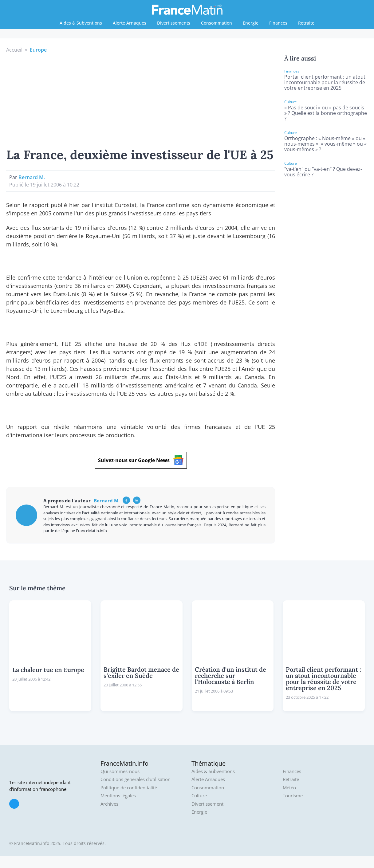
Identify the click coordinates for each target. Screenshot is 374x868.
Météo (289, 788)
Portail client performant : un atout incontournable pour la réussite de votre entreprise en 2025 (325, 82)
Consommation (217, 23)
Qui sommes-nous (120, 771)
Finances (278, 23)
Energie (251, 23)
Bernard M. (32, 177)
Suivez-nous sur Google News (141, 460)
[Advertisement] (141, 100)
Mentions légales (118, 796)
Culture (199, 796)
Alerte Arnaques (130, 23)
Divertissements (174, 23)
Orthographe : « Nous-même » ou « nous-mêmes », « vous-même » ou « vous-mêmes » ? (325, 144)
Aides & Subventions (81, 23)
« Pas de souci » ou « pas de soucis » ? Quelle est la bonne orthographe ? (326, 113)
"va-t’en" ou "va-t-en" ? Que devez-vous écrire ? (323, 172)
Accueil (14, 50)
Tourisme (293, 796)
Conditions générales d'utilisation (136, 779)
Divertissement (207, 804)
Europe (38, 50)
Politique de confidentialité (129, 788)
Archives (109, 804)
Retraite (306, 23)
